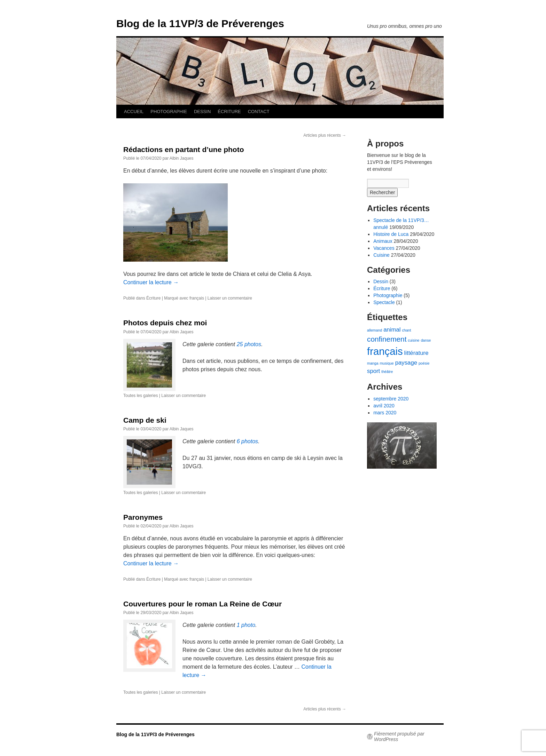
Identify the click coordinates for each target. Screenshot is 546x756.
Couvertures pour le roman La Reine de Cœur (202, 604)
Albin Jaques (182, 158)
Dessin (381, 281)
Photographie (388, 295)
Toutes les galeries (141, 396)
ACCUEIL (134, 112)
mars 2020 (385, 413)
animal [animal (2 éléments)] (392, 330)
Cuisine (381, 255)
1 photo (246, 625)
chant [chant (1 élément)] (406, 330)
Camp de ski (145, 420)
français (197, 298)
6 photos (247, 441)
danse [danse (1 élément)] (426, 340)
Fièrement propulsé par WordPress (399, 737)
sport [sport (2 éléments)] (373, 371)
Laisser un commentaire (230, 298)
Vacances (384, 248)
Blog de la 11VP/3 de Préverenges (200, 23)
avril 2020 (384, 406)
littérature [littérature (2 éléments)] (416, 353)
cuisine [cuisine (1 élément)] (414, 340)
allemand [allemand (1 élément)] (375, 330)
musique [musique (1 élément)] (387, 363)
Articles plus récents (325, 135)
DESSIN (202, 112)
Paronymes (143, 517)
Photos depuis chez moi (165, 323)
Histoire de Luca (391, 234)
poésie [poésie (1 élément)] (424, 363)
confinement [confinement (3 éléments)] (387, 339)
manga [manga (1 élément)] (373, 363)
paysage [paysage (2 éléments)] (406, 363)
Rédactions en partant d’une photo (184, 149)
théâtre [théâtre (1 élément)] (387, 372)
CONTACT (259, 112)
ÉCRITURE (229, 112)
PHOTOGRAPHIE (169, 112)
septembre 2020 (391, 399)
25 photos (249, 344)
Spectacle (384, 302)
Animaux (383, 241)
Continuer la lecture (151, 282)
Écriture (153, 298)
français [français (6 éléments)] (385, 351)
